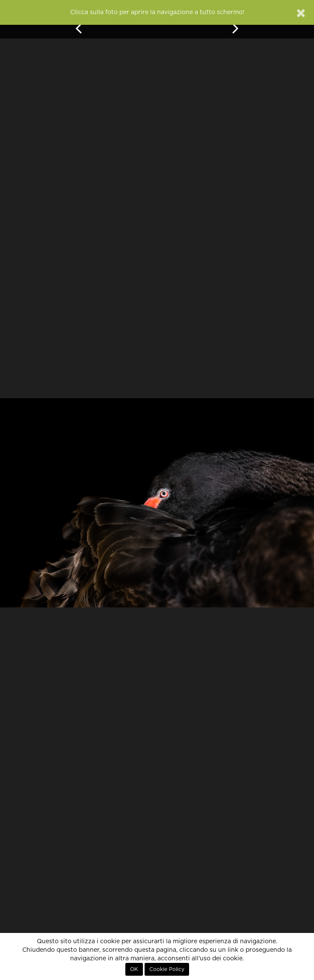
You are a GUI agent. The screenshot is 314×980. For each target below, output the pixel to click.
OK (134, 969)
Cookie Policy (167, 969)
